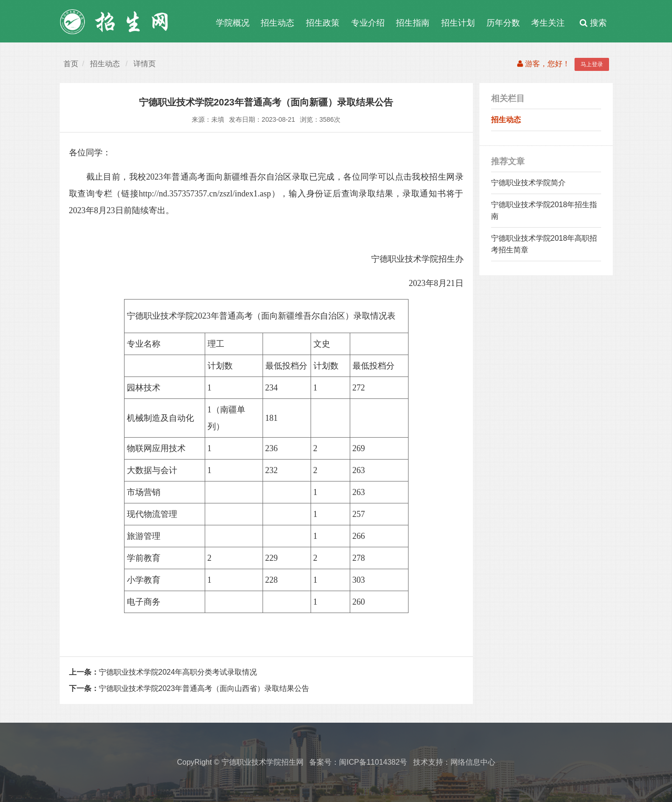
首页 (71, 64)
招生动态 (277, 23)
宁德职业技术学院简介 (528, 183)
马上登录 (592, 64)
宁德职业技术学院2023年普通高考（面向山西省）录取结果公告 (189, 688)
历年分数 (503, 23)
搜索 (593, 23)
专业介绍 (368, 23)
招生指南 (413, 23)
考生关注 (548, 23)
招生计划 (458, 23)
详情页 (145, 64)
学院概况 (233, 23)
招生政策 (323, 23)
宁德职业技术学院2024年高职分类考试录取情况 (163, 672)
